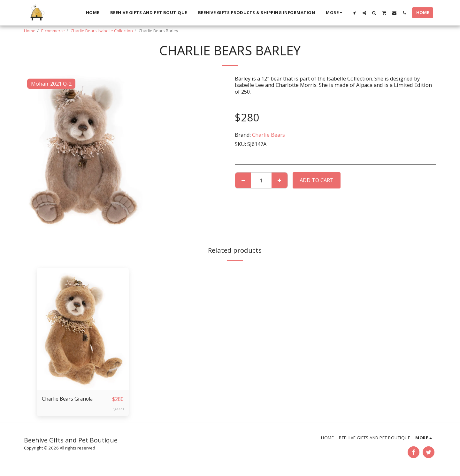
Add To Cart (317, 180)
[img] (83, 329)
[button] (354, 13)
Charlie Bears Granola (69, 399)
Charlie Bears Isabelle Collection (102, 31)
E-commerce (53, 31)
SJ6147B (118, 409)
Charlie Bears (268, 135)
